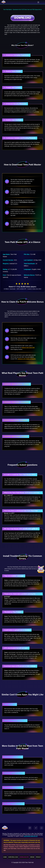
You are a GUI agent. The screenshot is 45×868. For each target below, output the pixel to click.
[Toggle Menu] (38, 2)
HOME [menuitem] (5, 857)
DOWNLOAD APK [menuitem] (24, 857)
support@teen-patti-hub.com (31, 836)
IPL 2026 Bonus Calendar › (13, 804)
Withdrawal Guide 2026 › (13, 757)
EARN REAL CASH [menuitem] (13, 857)
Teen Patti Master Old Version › (15, 721)
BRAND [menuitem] (32, 857)
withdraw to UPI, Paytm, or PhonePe (27, 359)
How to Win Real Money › (13, 787)
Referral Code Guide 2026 (28, 348)
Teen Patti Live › (10, 704)
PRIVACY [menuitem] (38, 857)
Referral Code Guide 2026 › (14, 773)
